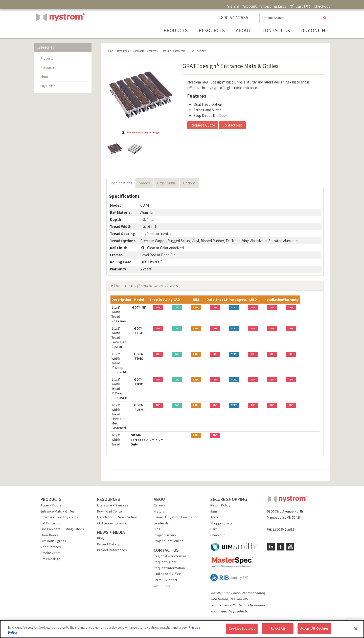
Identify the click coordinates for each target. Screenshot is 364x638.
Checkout (322, 6)
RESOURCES (109, 499)
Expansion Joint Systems (59, 517)
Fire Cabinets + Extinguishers (62, 529)
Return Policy (220, 505)
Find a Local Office (167, 574)
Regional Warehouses (170, 556)
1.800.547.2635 (233, 17)
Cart (213, 529)
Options (189, 183)
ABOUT (161, 499)
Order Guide (166, 183)
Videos (145, 183)
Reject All (278, 629)
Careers (160, 505)
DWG (177, 307)
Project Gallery (108, 544)
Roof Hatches (51, 547)
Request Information (169, 568)
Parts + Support (165, 580)
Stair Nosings (50, 559)
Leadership (162, 523)
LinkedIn (271, 547)
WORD (234, 307)
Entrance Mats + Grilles (58, 511)
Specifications (121, 183)
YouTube (290, 547)
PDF (158, 307)
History (159, 511)
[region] (182, 629)
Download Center (110, 511)
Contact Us (276, 30)
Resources (212, 30)
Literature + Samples (113, 505)
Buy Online (315, 30)
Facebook (281, 547)
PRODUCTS (51, 499)
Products (176, 30)
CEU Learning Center (112, 523)
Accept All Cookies (314, 629)
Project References (112, 550)
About (244, 30)
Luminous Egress (53, 541)
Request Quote (203, 125)
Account (250, 6)
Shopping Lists (273, 6)
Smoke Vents (50, 553)
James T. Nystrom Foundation (176, 517)
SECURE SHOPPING (229, 499)
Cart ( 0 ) (300, 6)
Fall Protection (51, 523)
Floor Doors (49, 535)
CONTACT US (166, 550)
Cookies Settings (242, 629)
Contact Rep (232, 125)
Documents (147, 285)
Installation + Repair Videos (117, 517)
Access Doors (51, 505)
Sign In (233, 6)
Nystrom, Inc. (59, 30)
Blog (100, 538)
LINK (196, 307)
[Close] (356, 629)
